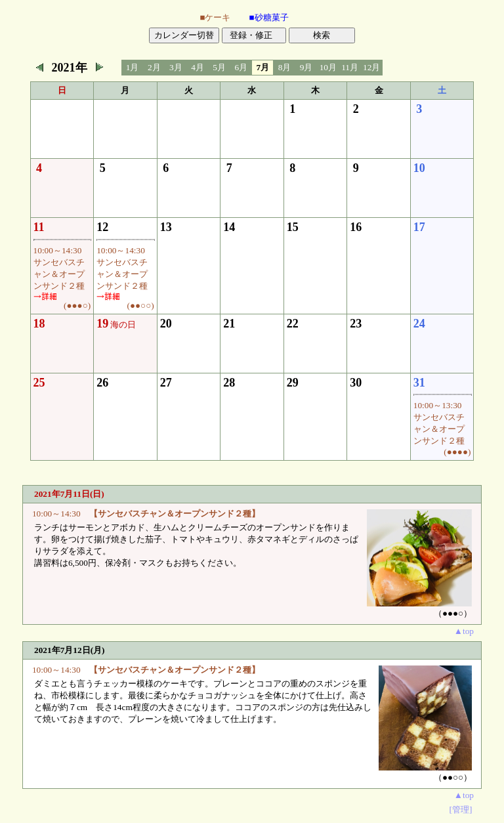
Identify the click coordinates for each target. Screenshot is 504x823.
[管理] (461, 810)
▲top (464, 631)
